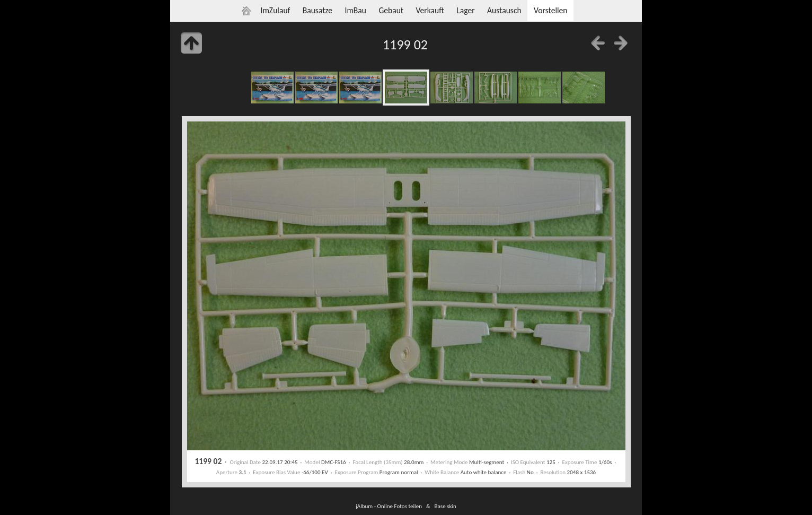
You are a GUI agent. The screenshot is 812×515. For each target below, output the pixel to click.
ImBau (355, 10)
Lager (465, 10)
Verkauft (430, 10)
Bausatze (317, 10)
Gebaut (391, 10)
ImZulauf (275, 10)
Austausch (504, 10)
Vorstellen (550, 10)
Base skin (445, 506)
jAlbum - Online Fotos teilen (389, 506)
